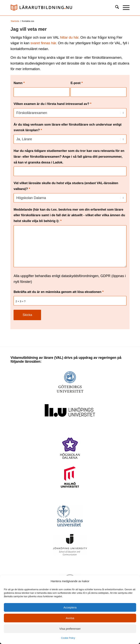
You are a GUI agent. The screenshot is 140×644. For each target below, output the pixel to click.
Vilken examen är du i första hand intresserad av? (52, 104)
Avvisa (70, 618)
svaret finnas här (43, 43)
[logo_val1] (58, 8)
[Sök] (115, 8)
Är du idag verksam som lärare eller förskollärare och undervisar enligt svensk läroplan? (67, 127)
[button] (124, 8)
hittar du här (69, 37)
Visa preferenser (70, 629)
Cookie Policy (68, 638)
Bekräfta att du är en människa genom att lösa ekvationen (58, 292)
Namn (19, 83)
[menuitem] (115, 8)
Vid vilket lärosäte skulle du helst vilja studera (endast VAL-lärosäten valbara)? (66, 186)
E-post (77, 83)
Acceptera (70, 607)
